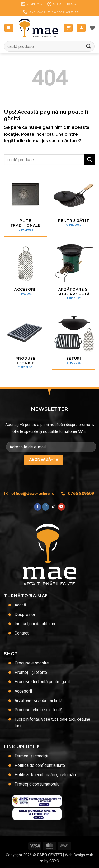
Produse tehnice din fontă (38, 710)
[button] (9, 28)
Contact (22, 633)
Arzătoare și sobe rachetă (38, 701)
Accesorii (23, 691)
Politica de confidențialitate (40, 765)
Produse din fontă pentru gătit (42, 682)
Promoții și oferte (31, 672)
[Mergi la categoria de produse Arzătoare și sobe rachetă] (74, 274)
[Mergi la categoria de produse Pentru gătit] (74, 202)
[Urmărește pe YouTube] (61, 507)
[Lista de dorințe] (92, 28)
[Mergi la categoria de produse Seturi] (74, 340)
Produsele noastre (32, 663)
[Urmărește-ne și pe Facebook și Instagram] (46, 507)
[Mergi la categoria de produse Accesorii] (25, 271)
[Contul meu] (81, 28)
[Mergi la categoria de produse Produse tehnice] (25, 342)
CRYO (54, 861)
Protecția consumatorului (37, 784)
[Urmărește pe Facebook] (38, 507)
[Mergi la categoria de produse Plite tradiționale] (25, 205)
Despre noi (25, 614)
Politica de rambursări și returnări (45, 775)
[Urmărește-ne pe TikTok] (53, 507)
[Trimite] (89, 46)
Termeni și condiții (31, 756)
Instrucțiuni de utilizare (36, 624)
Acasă (20, 605)
